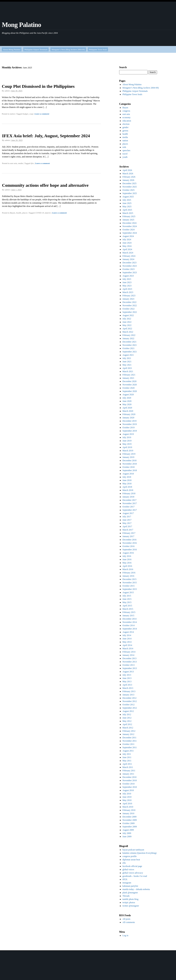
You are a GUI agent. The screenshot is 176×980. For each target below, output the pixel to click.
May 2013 (127, 681)
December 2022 (129, 302)
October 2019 (129, 428)
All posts (126, 919)
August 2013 (128, 672)
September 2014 (130, 629)
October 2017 (129, 507)
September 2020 (130, 391)
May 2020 (127, 404)
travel (125, 154)
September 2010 (130, 787)
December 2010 (129, 777)
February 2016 (129, 573)
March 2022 (128, 332)
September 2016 (130, 550)
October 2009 (129, 823)
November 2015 (130, 583)
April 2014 (127, 645)
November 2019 (130, 424)
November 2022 (130, 305)
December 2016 (129, 540)
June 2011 (127, 757)
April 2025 (127, 210)
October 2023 (129, 269)
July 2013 (127, 675)
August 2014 (128, 632)
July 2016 (127, 556)
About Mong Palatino (12, 49)
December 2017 (129, 500)
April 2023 (127, 289)
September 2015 (130, 589)
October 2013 (129, 665)
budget (25, 114)
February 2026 (129, 177)
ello (124, 863)
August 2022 (128, 315)
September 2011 (130, 747)
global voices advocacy (133, 873)
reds (124, 147)
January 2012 (128, 734)
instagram (127, 883)
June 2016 (127, 559)
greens (125, 131)
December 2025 (129, 183)
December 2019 (129, 421)
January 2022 (128, 338)
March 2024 (128, 253)
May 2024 (127, 246)
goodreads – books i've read (135, 876)
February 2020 (129, 414)
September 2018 (130, 470)
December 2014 (129, 619)
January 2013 (128, 695)
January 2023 (128, 299)
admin (7, 91)
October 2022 (129, 309)
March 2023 (128, 292)
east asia (13, 163)
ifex (32, 163)
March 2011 (128, 767)
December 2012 (129, 698)
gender (125, 127)
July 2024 (127, 240)
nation (12, 114)
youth (125, 157)
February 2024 (129, 256)
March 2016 (128, 569)
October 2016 (129, 546)
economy (126, 117)
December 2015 (129, 579)
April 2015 (127, 606)
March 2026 (128, 174)
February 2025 (129, 216)
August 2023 (128, 276)
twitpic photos (129, 902)
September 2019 (130, 431)
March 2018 (128, 490)
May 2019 (127, 444)
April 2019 (127, 447)
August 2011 (128, 751)
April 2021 (127, 368)
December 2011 (129, 738)
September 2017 (130, 510)
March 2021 (128, 371)
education (127, 121)
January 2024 (128, 259)
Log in (125, 935)
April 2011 (127, 764)
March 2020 (128, 411)
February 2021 (129, 375)
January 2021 (128, 378)
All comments (129, 922)
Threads (126, 896)
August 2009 (128, 830)
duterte (48, 213)
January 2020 (128, 418)
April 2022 (127, 329)
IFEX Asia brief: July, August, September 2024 (46, 136)
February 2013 (129, 691)
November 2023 (130, 266)
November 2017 (130, 503)
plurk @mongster (130, 893)
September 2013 (130, 668)
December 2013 (129, 658)
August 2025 (128, 197)
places (25, 213)
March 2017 (128, 530)
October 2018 (129, 467)
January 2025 (128, 220)
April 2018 (127, 487)
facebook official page (132, 866)
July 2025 (127, 200)
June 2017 (127, 520)
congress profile (130, 856)
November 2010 (130, 780)
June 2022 (127, 322)
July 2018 (127, 477)
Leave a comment (42, 114)
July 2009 (127, 833)
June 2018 (127, 480)
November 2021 (130, 345)
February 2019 (129, 454)
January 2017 (128, 536)
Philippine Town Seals (98, 49)
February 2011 (129, 771)
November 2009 (130, 820)
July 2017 (127, 517)
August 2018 (128, 474)
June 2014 (127, 639)
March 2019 (128, 451)
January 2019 (128, 457)
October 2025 (129, 190)
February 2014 (129, 652)
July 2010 (127, 794)
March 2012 (128, 728)
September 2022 (130, 312)
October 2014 (129, 625)
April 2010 (127, 804)
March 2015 (128, 609)
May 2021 (127, 365)
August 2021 (128, 355)
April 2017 (127, 526)
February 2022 (129, 335)
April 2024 (127, 249)
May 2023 (127, 286)
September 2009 (130, 827)
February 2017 (129, 533)
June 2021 (127, 362)
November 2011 (130, 741)
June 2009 (127, 837)
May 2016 (127, 563)
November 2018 (130, 464)
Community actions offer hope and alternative (45, 185)
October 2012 (129, 705)
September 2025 (130, 193)
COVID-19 (40, 213)
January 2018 (128, 497)
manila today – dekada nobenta (136, 889)
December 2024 (129, 223)
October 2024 (129, 230)
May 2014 (127, 642)
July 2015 (127, 596)
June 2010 (127, 797)
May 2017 (127, 523)
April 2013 (127, 685)
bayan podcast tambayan (133, 850)
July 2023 (127, 279)
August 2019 (128, 434)
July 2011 (127, 754)
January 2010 (128, 813)
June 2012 (127, 718)
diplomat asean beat (131, 860)
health (19, 213)
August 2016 (128, 553)
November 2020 (130, 385)
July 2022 (127, 319)
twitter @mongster (131, 906)
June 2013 (127, 678)
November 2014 (130, 622)
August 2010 (128, 790)
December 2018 (129, 460)
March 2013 (128, 688)
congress (126, 111)
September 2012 (130, 708)
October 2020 (129, 388)
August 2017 (128, 513)
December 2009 (129, 817)
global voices (128, 870)
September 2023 (130, 272)
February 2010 (129, 810)
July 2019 (127, 437)
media (21, 163)
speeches (126, 150)
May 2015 (127, 602)
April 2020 (127, 408)
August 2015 (128, 592)
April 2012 (127, 724)
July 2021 (127, 358)
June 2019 (127, 441)
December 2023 (129, 263)
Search (123, 67)
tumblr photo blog (130, 899)
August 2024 (128, 236)
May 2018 (127, 484)
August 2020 (128, 395)
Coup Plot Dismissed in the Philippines (38, 86)
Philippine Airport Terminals (36, 49)
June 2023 (127, 282)
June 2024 (127, 243)
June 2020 (127, 401)
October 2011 (128, 744)
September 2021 (130, 352)
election (126, 124)
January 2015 (128, 616)
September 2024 (130, 233)
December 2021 (129, 342)
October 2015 (129, 586)
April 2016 (127, 566)
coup (31, 114)
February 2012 (129, 731)
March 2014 (128, 649)
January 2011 (128, 774)
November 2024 (130, 226)
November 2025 (130, 187)
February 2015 (129, 612)
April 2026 (127, 170)
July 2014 (127, 635)
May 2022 (127, 325)
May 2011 (127, 761)
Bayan (12, 213)
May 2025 (127, 207)
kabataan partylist (130, 886)
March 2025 (128, 213)
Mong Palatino (21, 25)
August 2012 (128, 711)
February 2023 (129, 296)
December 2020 (129, 381)
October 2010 (129, 784)
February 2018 (129, 493)
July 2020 (127, 398)
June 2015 (127, 599)
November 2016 (130, 543)
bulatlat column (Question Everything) (140, 853)
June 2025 (127, 203)
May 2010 (127, 800)
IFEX (125, 879)
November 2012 (130, 701)
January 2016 (128, 576)
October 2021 (129, 348)
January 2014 (128, 655)
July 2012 (127, 714)
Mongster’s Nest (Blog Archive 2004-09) (68, 49)
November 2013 (130, 662)
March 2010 (128, 807)
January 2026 (128, 180)
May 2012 (127, 721)
